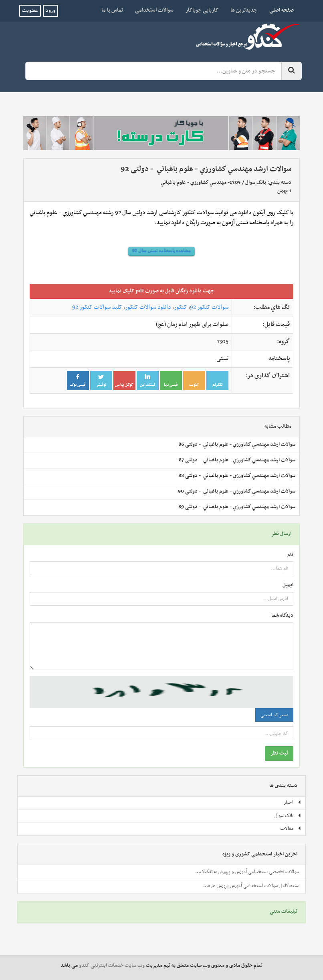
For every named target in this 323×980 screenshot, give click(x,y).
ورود (50, 11)
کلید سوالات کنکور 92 (97, 307)
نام (290, 555)
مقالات (291, 829)
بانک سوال (256, 183)
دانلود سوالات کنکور (148, 307)
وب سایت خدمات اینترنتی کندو (112, 966)
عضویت (30, 11)
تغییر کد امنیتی (274, 715)
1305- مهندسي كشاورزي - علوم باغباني (201, 183)
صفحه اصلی (279, 10)
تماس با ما (112, 10)
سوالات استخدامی (154, 10)
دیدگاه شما (282, 616)
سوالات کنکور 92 (209, 307)
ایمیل (288, 585)
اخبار (293, 803)
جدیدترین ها (244, 10)
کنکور (181, 307)
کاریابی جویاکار (202, 10)
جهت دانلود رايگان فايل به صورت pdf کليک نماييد (161, 291)
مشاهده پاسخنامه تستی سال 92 (161, 251)
